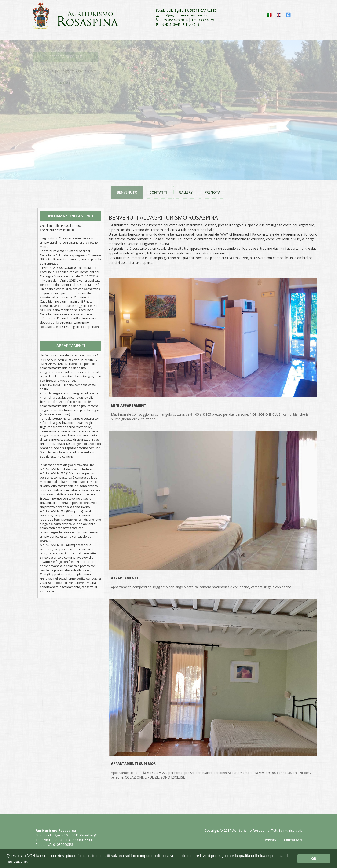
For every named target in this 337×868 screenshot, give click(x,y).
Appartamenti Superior (133, 764)
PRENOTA (212, 192)
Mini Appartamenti (129, 405)
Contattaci (293, 840)
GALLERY (186, 192)
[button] (29, 862)
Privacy (271, 840)
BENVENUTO (127, 192)
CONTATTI (158, 192)
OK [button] (314, 859)
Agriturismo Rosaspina (251, 830)
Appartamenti (125, 578)
